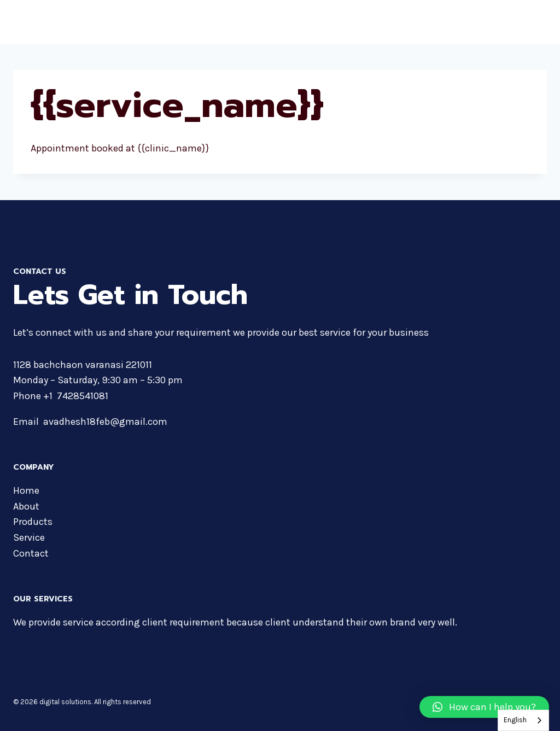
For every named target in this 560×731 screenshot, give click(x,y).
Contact (31, 553)
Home (26, 490)
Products (33, 522)
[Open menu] (537, 22)
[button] (484, 707)
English (515, 720)
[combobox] (523, 720)
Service (29, 537)
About (26, 506)
